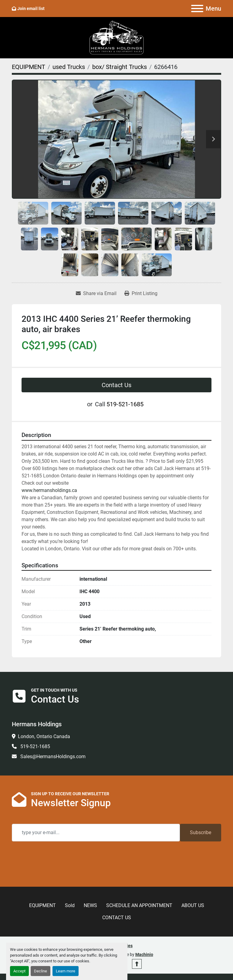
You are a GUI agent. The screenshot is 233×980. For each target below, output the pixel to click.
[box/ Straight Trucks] (120, 67)
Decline (41, 971)
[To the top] (137, 964)
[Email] (96, 833)
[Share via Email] (96, 294)
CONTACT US (117, 918)
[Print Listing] (141, 294)
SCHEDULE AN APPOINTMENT (139, 905)
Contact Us (116, 385)
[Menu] (197, 9)
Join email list (31, 9)
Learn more (66, 971)
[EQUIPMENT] (29, 67)
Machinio (144, 954)
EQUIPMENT (42, 905)
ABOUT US (193, 905)
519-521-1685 (125, 404)
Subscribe (201, 832)
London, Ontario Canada (44, 736)
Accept (19, 971)
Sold (70, 905)
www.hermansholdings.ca (49, 490)
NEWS (90, 905)
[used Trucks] (69, 67)
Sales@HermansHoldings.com (52, 756)
